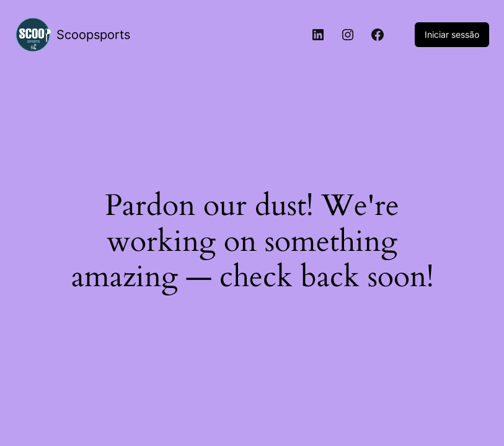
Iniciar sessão (452, 34)
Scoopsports (93, 35)
